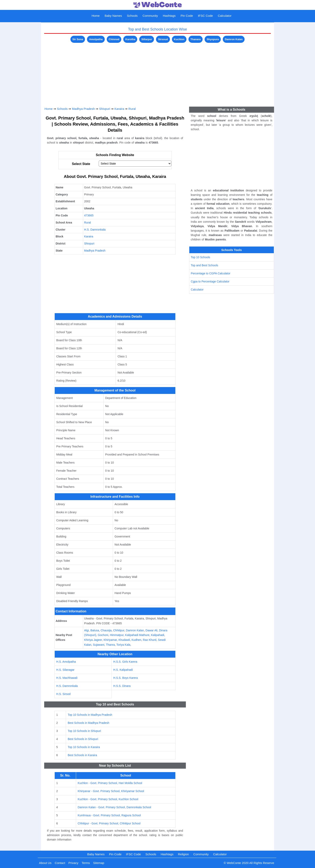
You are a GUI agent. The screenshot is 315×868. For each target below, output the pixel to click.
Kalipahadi (157, 635)
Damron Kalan (234, 39)
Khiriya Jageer (93, 640)
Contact (60, 863)
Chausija (106, 630)
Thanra (110, 645)
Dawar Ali (151, 630)
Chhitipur (119, 630)
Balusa (95, 630)
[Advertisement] (158, 72)
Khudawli (124, 640)
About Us (45, 863)
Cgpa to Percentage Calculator (210, 281)
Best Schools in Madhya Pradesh (88, 723)
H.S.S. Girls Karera (125, 662)
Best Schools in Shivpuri (83, 739)
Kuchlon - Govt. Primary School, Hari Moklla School (110, 783)
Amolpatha (96, 39)
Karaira (119, 109)
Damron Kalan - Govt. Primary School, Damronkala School (114, 807)
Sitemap (99, 863)
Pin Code (187, 16)
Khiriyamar (110, 640)
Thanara (196, 39)
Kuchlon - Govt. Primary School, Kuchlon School (108, 799)
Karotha (130, 39)
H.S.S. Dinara (122, 686)
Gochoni (103, 635)
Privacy (73, 863)
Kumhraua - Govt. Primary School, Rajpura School (109, 815)
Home (96, 16)
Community (150, 16)
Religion (183, 854)
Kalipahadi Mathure (137, 635)
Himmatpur (117, 635)
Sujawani (99, 645)
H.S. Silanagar (65, 670)
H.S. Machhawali (67, 678)
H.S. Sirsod (63, 694)
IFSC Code (205, 16)
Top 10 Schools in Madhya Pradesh (90, 715)
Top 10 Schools (201, 257)
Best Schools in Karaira (82, 755)
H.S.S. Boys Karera (125, 678)
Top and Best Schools (205, 265)
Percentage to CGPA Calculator (211, 273)
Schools (132, 16)
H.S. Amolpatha (66, 662)
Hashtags (169, 16)
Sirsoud (163, 39)
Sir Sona (78, 39)
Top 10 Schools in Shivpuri (84, 731)
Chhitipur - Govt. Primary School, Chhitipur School (109, 823)
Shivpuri (105, 109)
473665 (89, 215)
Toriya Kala (123, 645)
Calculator (225, 16)
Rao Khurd (150, 640)
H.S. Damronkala (95, 230)
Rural (132, 109)
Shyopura (213, 39)
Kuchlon (179, 39)
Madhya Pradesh (83, 109)
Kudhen (136, 640)
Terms (86, 863)
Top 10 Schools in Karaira (84, 747)
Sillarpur (147, 39)
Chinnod (114, 39)
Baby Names (113, 16)
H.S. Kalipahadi (123, 670)
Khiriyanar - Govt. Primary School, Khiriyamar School (111, 791)
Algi (86, 630)
